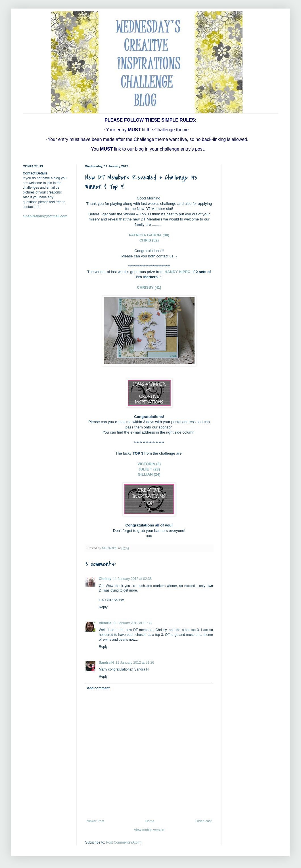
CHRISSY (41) (149, 287)
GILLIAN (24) (149, 474)
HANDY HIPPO (178, 272)
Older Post (203, 821)
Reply (103, 607)
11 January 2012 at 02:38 (132, 579)
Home (150, 821)
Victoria (105, 623)
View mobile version (149, 830)
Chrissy (105, 579)
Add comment (98, 688)
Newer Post (95, 821)
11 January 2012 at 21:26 (135, 663)
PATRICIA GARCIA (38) (149, 235)
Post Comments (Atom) (124, 842)
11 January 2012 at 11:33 (132, 623)
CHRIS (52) (149, 240)
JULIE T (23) (149, 469)
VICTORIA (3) (149, 464)
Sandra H (106, 663)
